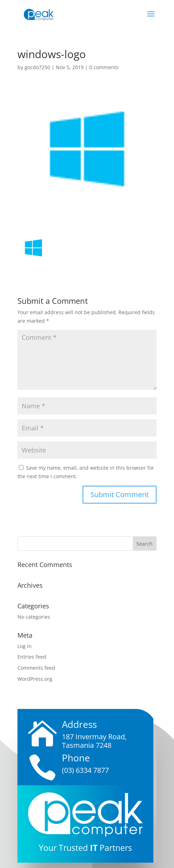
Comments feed (36, 668)
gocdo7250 (37, 67)
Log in (25, 646)
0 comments (104, 67)
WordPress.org (35, 679)
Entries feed (32, 657)
